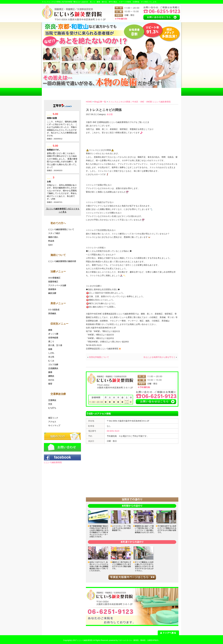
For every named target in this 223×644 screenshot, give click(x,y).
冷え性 (51, 357)
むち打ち (52, 408)
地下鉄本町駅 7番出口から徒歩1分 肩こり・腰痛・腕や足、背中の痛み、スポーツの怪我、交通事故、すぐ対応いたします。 (110, 2)
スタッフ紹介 (54, 233)
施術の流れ (53, 237)
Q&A (50, 245)
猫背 (50, 384)
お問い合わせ (167, 92)
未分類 (110, 114)
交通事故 (52, 400)
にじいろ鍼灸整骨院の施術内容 (62, 261)
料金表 (111, 92)
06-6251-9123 (113, 431)
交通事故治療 (84, 92)
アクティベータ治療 (57, 285)
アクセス (139, 92)
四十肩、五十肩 (55, 345)
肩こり (51, 341)
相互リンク (53, 418)
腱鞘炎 (51, 376)
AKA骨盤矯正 (54, 278)
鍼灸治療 (52, 293)
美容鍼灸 (52, 313)
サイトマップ (54, 426)
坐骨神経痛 (53, 338)
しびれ (51, 353)
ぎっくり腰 (53, 334)
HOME (56, 92)
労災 (50, 404)
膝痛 (50, 372)
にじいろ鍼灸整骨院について (61, 229)
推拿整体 (52, 289)
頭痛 (50, 349)
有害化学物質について (99, 357)
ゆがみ (51, 380)
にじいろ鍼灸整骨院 (53, 462)
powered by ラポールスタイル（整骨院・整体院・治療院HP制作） (134, 640)
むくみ (51, 361)
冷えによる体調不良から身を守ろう (159, 357)
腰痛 (50, 330)
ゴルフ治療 (53, 365)
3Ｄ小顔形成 (54, 310)
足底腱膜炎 (53, 368)
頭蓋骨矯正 (53, 282)
